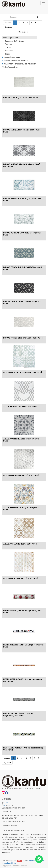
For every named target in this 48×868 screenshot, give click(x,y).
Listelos (8, 47)
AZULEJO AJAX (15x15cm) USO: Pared (20, 544)
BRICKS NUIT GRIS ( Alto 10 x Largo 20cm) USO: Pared (22, 165)
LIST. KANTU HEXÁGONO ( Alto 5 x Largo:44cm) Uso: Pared (18, 714)
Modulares (9, 51)
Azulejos (8, 44)
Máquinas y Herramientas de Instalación (20, 64)
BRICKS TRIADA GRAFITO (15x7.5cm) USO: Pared (22, 302)
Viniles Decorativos (10, 67)
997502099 (8, 803)
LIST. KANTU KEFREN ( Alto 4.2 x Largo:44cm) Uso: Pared (23, 749)
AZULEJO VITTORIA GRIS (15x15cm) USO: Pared (21, 440)
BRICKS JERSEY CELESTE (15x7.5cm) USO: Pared (22, 199)
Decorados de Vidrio (12, 57)
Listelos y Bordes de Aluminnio (16, 61)
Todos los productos (10, 38)
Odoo (20, 861)
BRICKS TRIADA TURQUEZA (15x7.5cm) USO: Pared (23, 268)
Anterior (8, 23)
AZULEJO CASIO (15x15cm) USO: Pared (20, 578)
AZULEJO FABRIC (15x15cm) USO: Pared (21, 475)
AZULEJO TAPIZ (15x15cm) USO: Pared (20, 407)
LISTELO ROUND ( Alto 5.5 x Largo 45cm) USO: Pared (23, 646)
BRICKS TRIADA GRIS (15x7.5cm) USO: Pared (23, 338)
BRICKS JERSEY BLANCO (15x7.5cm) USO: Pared (22, 234)
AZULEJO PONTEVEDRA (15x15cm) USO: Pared (21, 508)
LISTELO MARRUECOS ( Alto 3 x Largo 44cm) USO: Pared (23, 680)
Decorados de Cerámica (14, 41)
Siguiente (8, 27)
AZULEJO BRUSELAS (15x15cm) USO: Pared (23, 372)
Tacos (7, 54)
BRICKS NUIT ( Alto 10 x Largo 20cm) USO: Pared (22, 131)
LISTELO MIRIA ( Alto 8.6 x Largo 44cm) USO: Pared (23, 611)
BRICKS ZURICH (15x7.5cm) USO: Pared (20, 98)
